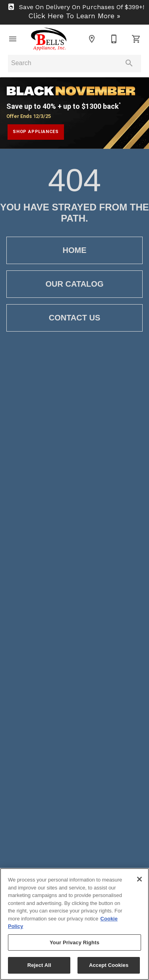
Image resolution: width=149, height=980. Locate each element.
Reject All (39, 965)
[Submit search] (129, 63)
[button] (13, 39)
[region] (74, 924)
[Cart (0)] (136, 39)
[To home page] (49, 39)
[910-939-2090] (114, 39)
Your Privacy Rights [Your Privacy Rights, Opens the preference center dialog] (74, 942)
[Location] (92, 39)
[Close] (139, 879)
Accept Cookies (109, 965)
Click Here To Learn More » (74, 16)
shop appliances (36, 132)
